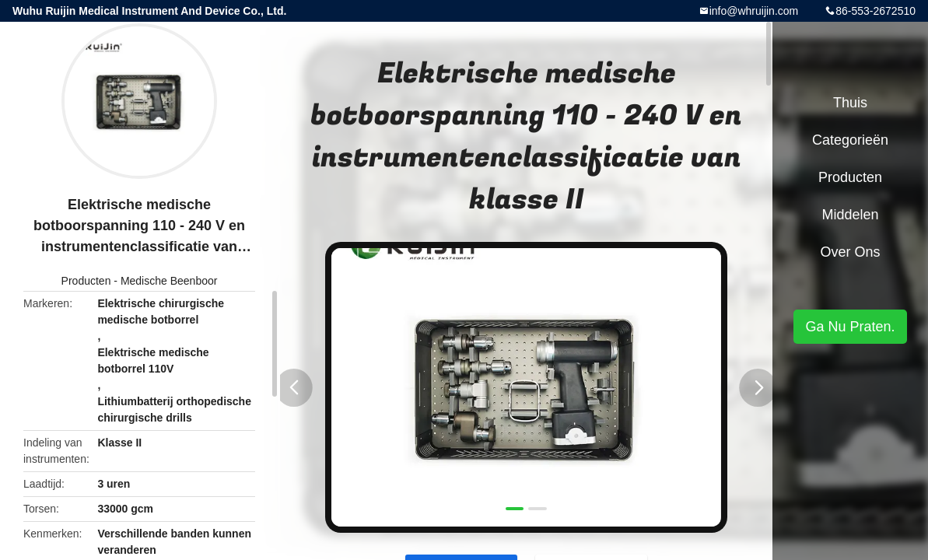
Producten (86, 281)
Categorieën (850, 140)
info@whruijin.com (754, 11)
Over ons (850, 252)
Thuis (850, 103)
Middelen (850, 215)
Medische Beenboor (169, 281)
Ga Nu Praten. (850, 327)
